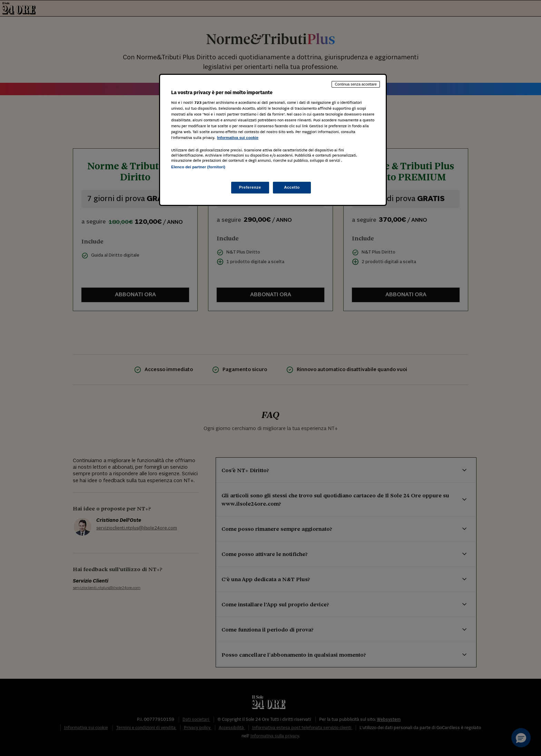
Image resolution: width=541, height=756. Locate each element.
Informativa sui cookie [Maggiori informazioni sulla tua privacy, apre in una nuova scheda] (238, 138)
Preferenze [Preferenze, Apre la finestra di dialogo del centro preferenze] (250, 187)
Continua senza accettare (356, 84)
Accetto (292, 187)
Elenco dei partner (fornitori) (198, 167)
